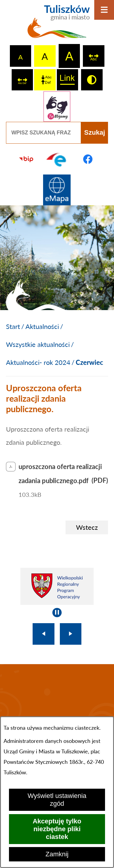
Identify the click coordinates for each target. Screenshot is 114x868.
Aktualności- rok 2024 (38, 362)
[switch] (94, 56)
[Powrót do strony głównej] (13, 327)
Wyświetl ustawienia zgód (57, 800)
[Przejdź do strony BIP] (26, 159)
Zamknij (57, 854)
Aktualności (42, 326)
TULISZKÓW (57, 705)
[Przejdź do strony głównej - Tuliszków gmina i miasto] (57, 25)
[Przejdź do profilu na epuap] (57, 159)
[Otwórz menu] (104, 10)
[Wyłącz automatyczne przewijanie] (57, 613)
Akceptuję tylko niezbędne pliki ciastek (57, 829)
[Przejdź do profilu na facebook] (88, 159)
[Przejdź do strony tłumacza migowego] (57, 106)
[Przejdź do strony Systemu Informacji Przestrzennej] (57, 190)
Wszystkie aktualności (38, 344)
